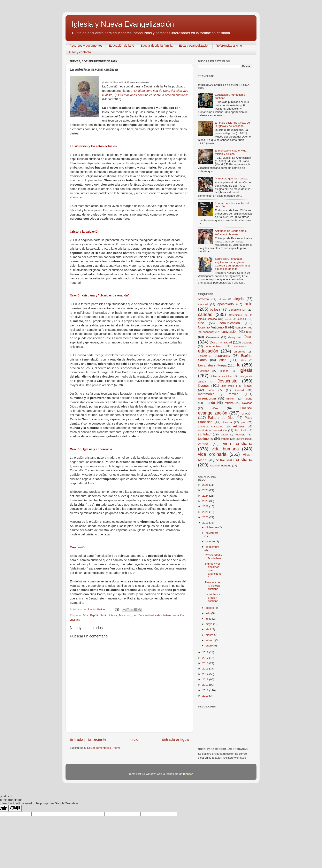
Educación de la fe (121, 45)
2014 (206, 674)
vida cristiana (163, 615)
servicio (225, 435)
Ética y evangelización (194, 45)
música (229, 403)
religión (238, 426)
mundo (210, 403)
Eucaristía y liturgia (212, 365)
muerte (248, 399)
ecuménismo (240, 346)
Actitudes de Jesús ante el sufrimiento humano (231, 232)
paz (243, 422)
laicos (248, 386)
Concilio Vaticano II (212, 327)
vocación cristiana (234, 460)
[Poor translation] (15, 808)
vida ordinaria (212, 454)
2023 (206, 501)
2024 (206, 496)
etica (223, 360)
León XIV (215, 390)
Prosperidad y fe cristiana (213, 557)
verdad (203, 444)
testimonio (206, 439)
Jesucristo (125, 615)
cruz (249, 332)
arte (249, 304)
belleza (215, 309)
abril (209, 629)
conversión (229, 332)
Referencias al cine (229, 45)
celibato (228, 319)
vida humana (225, 449)
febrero (210, 640)
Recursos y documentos (86, 45)
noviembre (212, 533)
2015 (206, 669)
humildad (204, 371)
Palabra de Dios (221, 418)
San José (240, 430)
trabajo (225, 439)
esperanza (222, 356)
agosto (210, 608)
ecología (247, 343)
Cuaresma (213, 337)
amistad (203, 304)
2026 (206, 485)
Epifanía (203, 356)
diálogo (232, 337)
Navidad (247, 403)
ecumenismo (214, 346)
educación (208, 351)
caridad (205, 314)
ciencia (242, 319)
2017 (206, 658)
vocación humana (220, 466)
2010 (206, 696)
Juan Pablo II (229, 386)
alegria (222, 299)
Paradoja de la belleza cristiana (212, 586)
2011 (206, 690)
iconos (224, 371)
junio (209, 619)
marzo (210, 635)
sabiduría (203, 431)
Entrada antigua (175, 739)
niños (215, 408)
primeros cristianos (210, 427)
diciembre (212, 527)
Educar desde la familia (156, 45)
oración (137, 615)
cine (201, 323)
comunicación (230, 323)
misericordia (207, 398)
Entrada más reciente (88, 739)
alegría (239, 299)
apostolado (226, 304)
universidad (242, 439)
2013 (206, 679)
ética (244, 360)
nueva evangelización (225, 410)
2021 (206, 512)
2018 (206, 652)
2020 (206, 517)
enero (209, 646)
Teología (240, 435)
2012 (206, 685)
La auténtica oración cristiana (213, 598)
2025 (206, 490)
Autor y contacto (80, 52)
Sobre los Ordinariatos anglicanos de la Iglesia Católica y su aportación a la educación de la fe (232, 264)
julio (208, 613)
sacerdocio (220, 430)
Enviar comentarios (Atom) (104, 748)
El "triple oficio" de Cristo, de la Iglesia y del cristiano (232, 124)
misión (231, 399)
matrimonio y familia (218, 394)
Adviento (203, 299)
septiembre (212, 547)
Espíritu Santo (99, 615)
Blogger (188, 774)
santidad (148, 615)
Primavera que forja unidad (231, 179)
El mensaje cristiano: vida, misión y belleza (231, 152)
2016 (206, 663)
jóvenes (204, 386)
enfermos (239, 352)
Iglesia (113, 615)
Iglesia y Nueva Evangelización (123, 24)
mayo (209, 624)
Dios (86, 615)
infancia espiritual (222, 376)
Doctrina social (221, 342)
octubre (211, 541)
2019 (206, 523)
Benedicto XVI (237, 310)
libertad (239, 390)
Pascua (227, 422)
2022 (206, 506)
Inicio (134, 739)
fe (239, 365)
